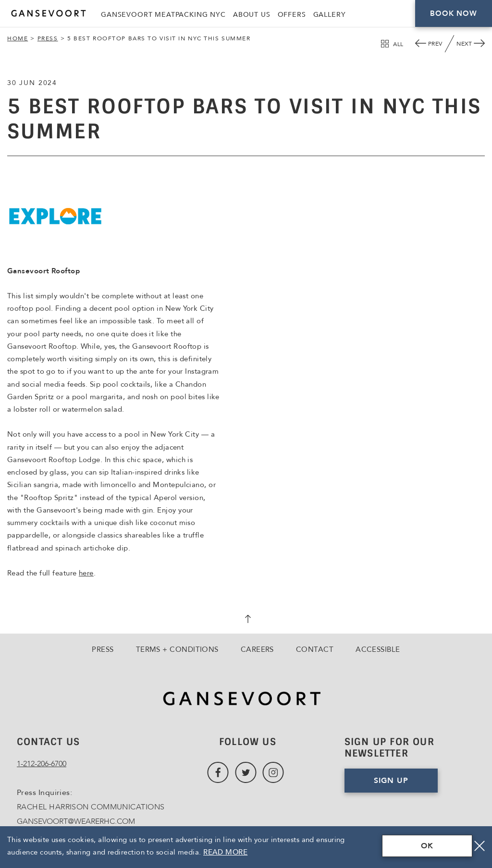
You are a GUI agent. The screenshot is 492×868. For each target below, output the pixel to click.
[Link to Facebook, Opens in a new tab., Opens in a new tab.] (218, 773)
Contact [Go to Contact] (315, 649)
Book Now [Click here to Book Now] (453, 13)
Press (48, 38)
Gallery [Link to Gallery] (330, 15)
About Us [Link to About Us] (252, 15)
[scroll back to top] (246, 620)
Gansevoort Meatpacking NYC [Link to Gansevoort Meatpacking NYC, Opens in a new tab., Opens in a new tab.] (163, 15)
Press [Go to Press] (103, 649)
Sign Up (391, 781)
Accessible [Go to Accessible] (378, 649)
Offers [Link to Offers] (292, 15)
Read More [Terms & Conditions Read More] (225, 852)
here (86, 573)
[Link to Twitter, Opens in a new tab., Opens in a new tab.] (246, 773)
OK (427, 846)
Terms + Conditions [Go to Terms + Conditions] (177, 649)
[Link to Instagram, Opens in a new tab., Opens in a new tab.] (273, 773)
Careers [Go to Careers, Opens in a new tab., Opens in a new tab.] (257, 649)
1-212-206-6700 (42, 764)
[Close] (480, 846)
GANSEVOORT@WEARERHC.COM (76, 821)
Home (18, 38)
